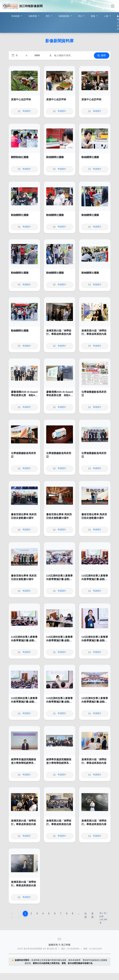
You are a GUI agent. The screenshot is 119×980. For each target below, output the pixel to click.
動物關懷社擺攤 (55, 157)
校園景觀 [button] (33, 16)
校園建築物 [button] (64, 16)
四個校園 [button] (16, 16)
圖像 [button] (93, 16)
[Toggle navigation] (113, 6)
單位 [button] (80, 16)
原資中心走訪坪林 (21, 99)
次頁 (86, 915)
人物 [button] (106, 16)
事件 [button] (48, 16)
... (79, 914)
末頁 (92, 915)
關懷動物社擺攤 (20, 157)
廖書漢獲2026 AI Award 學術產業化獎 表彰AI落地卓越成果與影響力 (24, 395)
